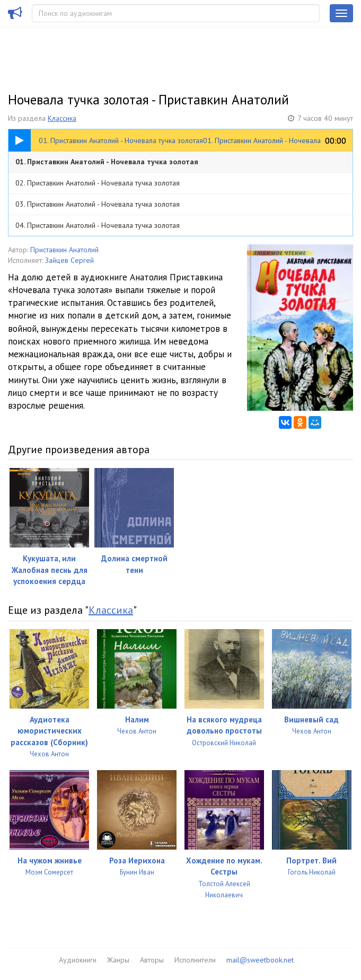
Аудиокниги (78, 960)
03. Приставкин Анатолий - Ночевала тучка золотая (98, 204)
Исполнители (195, 960)
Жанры (118, 960)
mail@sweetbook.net (260, 960)
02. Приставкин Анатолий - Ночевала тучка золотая (98, 183)
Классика (62, 118)
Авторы (152, 960)
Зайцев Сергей (69, 260)
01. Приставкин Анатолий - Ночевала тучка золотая (107, 162)
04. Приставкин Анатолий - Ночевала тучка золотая (98, 225)
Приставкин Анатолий (64, 250)
